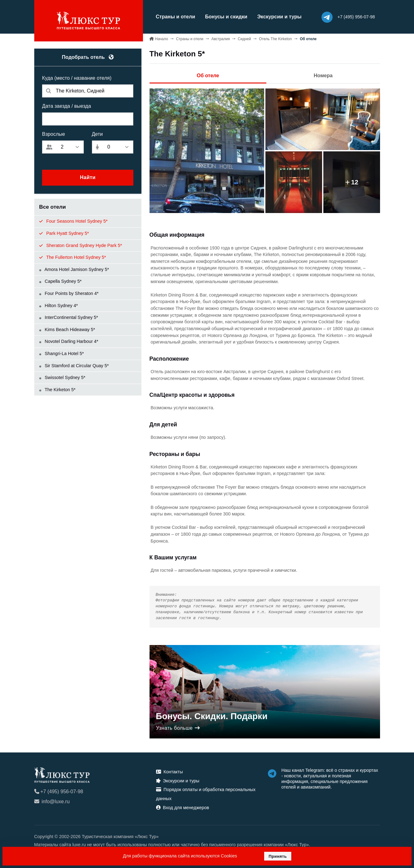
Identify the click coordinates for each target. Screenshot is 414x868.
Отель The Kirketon (275, 39)
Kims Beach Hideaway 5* (67, 329)
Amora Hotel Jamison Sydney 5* (74, 269)
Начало (162, 39)
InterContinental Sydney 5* (69, 317)
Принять (278, 856)
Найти (88, 177)
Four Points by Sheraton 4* (69, 293)
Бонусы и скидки (225, 17)
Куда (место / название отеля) (77, 78)
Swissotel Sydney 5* (62, 377)
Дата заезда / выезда (67, 106)
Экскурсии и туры (278, 17)
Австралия (220, 39)
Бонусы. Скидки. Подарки (212, 716)
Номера (323, 75)
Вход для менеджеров (183, 807)
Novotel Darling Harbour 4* (69, 341)
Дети (97, 134)
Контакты (169, 771)
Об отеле (208, 75)
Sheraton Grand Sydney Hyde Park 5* (81, 245)
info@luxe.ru (52, 801)
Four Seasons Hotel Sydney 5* (74, 221)
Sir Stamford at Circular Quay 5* (74, 365)
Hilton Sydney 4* (59, 305)
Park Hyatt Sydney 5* (64, 233)
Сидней (244, 39)
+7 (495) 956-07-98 (59, 791)
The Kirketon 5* (57, 389)
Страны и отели (174, 17)
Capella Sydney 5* (60, 281)
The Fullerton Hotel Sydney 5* (73, 257)
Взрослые (54, 134)
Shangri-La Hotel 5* (62, 353)
